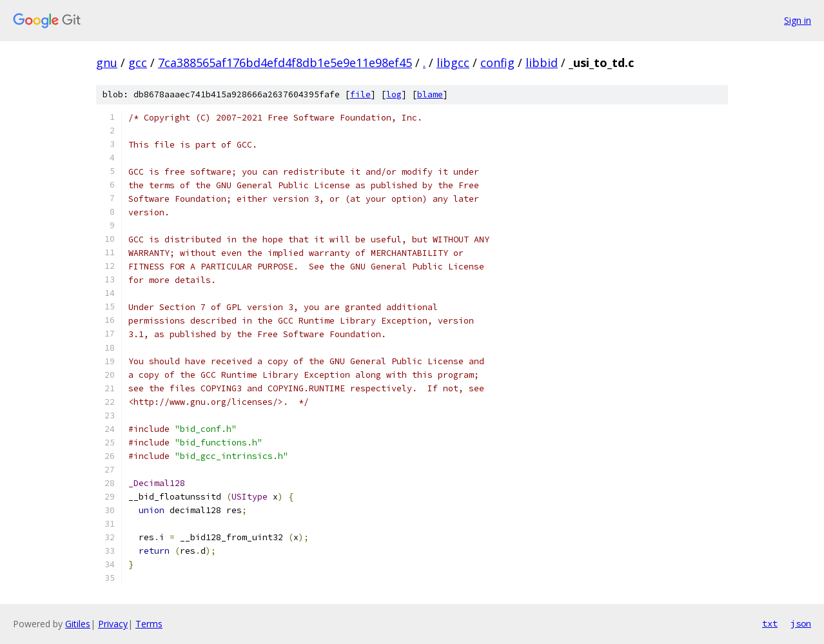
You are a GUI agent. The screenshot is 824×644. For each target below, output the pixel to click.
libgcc (453, 63)
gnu (107, 63)
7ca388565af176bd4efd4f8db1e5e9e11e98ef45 (285, 63)
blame (430, 94)
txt (770, 623)
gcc (138, 63)
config (497, 63)
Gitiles (78, 624)
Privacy (113, 624)
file (360, 94)
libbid (542, 63)
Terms (149, 624)
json (801, 623)
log (394, 94)
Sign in (798, 20)
